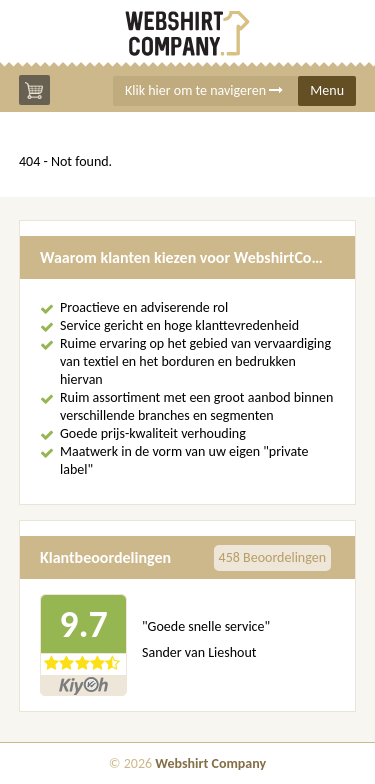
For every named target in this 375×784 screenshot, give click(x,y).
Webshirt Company (210, 763)
